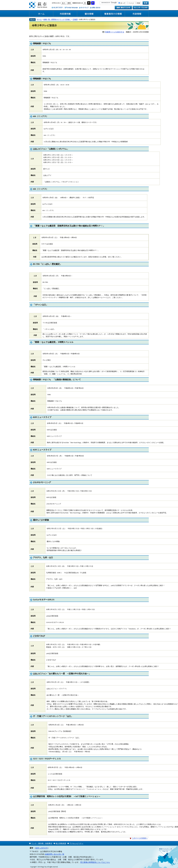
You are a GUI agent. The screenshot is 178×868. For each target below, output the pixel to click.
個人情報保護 (61, 843)
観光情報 (89, 14)
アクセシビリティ (76, 843)
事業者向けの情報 (113, 14)
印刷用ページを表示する (115, 32)
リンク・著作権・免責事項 (42, 843)
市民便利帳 (65, 14)
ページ (131, 3)
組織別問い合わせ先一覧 (55, 854)
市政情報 (137, 14)
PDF (139, 3)
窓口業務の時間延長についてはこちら (95, 862)
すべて (123, 3)
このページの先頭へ (140, 838)
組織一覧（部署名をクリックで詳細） (57, 19)
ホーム (41, 14)
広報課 (75, 19)
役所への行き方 (42, 848)
